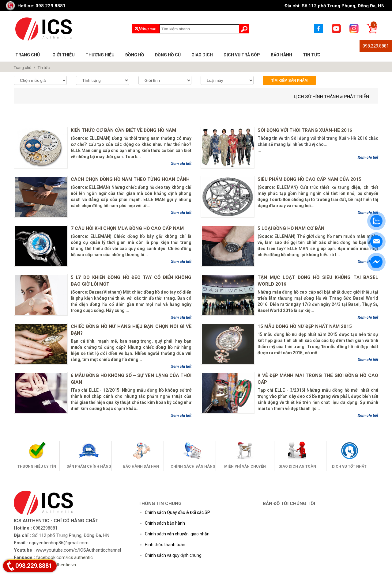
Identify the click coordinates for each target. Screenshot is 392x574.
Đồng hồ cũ (168, 55)
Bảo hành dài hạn (141, 466)
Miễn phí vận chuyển (245, 466)
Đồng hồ (135, 55)
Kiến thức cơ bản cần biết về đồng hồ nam (123, 130)
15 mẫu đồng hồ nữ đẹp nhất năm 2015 (305, 326)
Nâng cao (146, 29)
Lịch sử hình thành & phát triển (331, 97)
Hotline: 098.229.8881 (41, 6)
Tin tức (312, 55)
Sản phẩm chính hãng (89, 466)
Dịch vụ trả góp (242, 55)
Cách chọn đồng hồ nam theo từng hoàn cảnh (130, 179)
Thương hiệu (100, 55)
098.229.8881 (376, 46)
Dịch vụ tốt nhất (349, 466)
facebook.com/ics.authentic (64, 557)
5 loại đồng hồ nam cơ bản (291, 228)
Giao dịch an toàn (297, 466)
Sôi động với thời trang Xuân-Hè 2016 (305, 130)
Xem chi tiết (181, 163)
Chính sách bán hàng (193, 466)
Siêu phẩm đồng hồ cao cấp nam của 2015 (309, 179)
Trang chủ (28, 55)
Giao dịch (202, 55)
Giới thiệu (64, 55)
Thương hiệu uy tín (37, 466)
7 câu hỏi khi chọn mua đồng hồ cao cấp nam (127, 228)
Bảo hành (281, 55)
